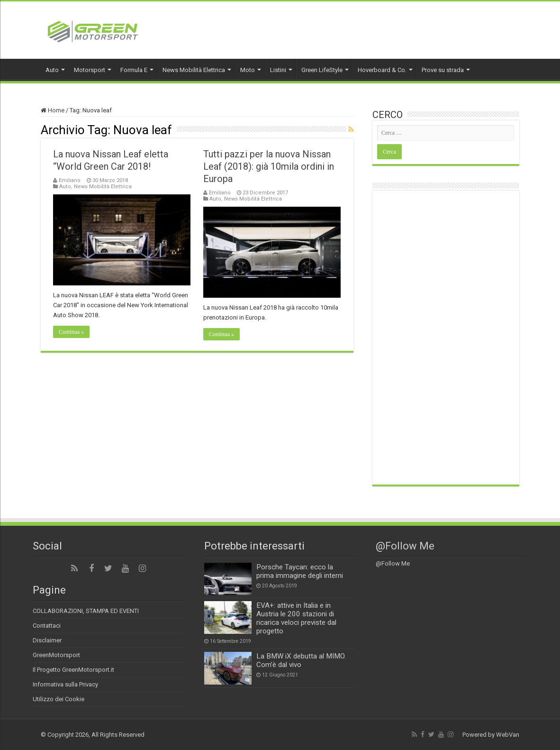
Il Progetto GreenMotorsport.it (73, 670)
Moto (248, 70)
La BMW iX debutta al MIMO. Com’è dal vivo (301, 660)
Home (53, 110)
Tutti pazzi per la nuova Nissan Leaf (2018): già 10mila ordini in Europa (269, 166)
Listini (278, 70)
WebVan (508, 735)
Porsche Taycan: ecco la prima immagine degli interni (300, 571)
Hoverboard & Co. (382, 70)
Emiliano (70, 180)
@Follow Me (405, 546)
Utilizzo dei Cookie (59, 699)
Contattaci (47, 626)
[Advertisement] (446, 338)
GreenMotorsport (56, 655)
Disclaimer (47, 640)
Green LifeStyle (322, 70)
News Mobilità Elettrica (194, 70)
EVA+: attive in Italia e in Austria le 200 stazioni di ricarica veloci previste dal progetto (296, 618)
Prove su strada (443, 70)
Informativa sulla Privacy (65, 684)
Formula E (134, 70)
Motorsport (90, 70)
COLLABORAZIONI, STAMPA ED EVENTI (86, 611)
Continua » (71, 332)
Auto (52, 70)
